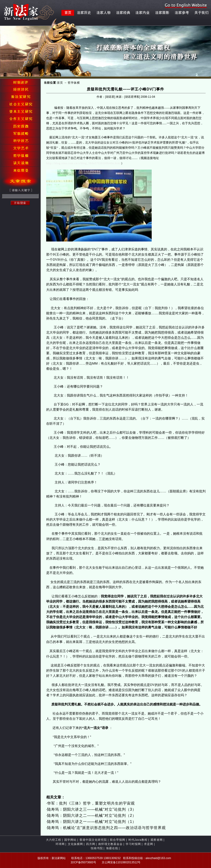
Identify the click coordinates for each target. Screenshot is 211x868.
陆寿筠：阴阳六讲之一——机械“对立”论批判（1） (92, 822)
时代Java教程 (138, 840)
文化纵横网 (75, 844)
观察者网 (157, 840)
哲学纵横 (74, 83)
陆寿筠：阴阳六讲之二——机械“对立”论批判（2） (92, 815)
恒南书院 (97, 848)
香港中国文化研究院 (93, 840)
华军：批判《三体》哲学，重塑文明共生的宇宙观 (91, 803)
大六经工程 (54, 840)
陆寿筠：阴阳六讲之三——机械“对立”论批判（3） (92, 809)
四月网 (91, 844)
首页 (60, 83)
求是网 (149, 844)
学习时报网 (133, 844)
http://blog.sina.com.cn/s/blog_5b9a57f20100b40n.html (84, 163)
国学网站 (70, 840)
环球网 (60, 844)
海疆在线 (112, 848)
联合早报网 (118, 840)
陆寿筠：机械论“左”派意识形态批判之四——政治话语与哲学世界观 (106, 828)
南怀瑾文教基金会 (110, 844)
